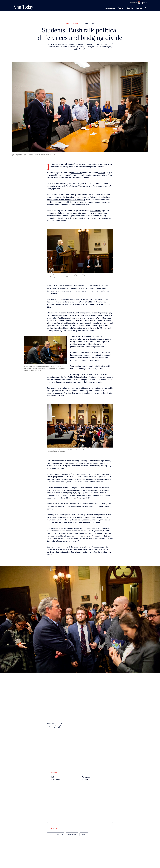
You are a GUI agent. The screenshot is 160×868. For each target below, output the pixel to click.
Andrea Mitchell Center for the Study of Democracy (66, 200)
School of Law (77, 173)
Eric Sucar (85, 779)
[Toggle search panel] (146, 8)
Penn (72, 175)
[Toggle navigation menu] (121, 8)
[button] (80, 251)
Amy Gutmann (95, 211)
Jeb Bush (102, 173)
